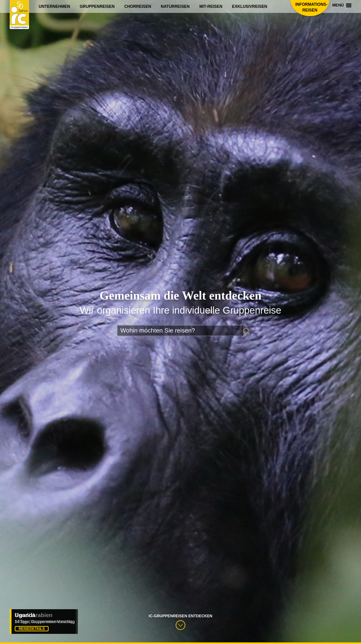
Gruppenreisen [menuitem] (97, 6)
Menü (339, 6)
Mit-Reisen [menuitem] (211, 6)
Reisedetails (32, 629)
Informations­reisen (303, 7)
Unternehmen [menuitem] (54, 6)
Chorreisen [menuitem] (138, 6)
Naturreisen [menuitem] (175, 6)
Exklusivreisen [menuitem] (250, 6)
